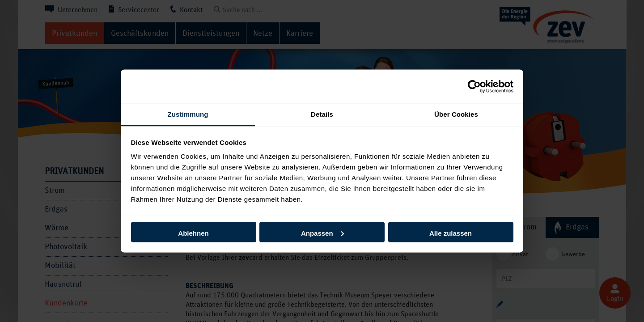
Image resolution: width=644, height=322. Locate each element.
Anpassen (322, 233)
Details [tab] (322, 114)
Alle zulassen (451, 233)
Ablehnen (193, 233)
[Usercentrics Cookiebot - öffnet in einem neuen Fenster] (474, 86)
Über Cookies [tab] (456, 114)
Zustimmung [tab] (188, 114)
